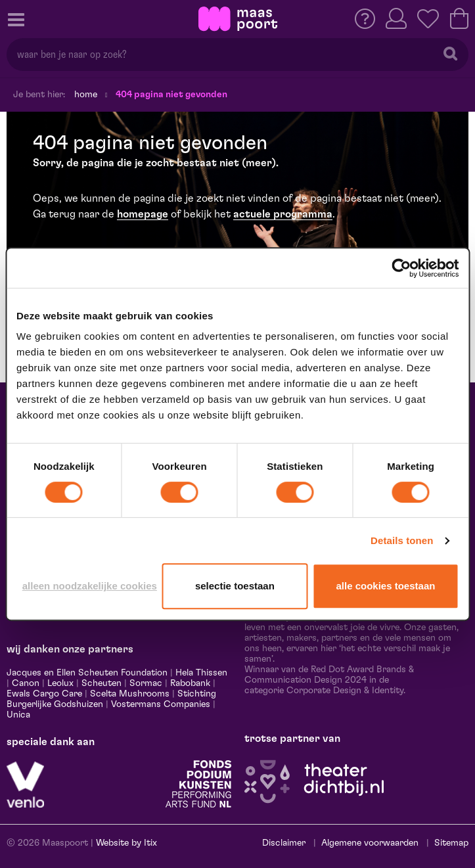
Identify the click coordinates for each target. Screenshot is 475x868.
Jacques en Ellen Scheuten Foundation (87, 673)
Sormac (146, 683)
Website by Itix (126, 843)
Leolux (60, 683)
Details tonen (402, 540)
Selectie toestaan (235, 586)
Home (86, 95)
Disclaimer (284, 843)
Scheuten (102, 683)
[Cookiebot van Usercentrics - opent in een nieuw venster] (401, 268)
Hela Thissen (201, 673)
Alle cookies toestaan (386, 586)
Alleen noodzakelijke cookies (90, 586)
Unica (18, 715)
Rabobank (190, 683)
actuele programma (283, 214)
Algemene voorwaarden (370, 843)
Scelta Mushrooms (128, 694)
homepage (143, 214)
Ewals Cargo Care (44, 694)
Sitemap (451, 843)
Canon (26, 683)
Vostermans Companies (161, 704)
